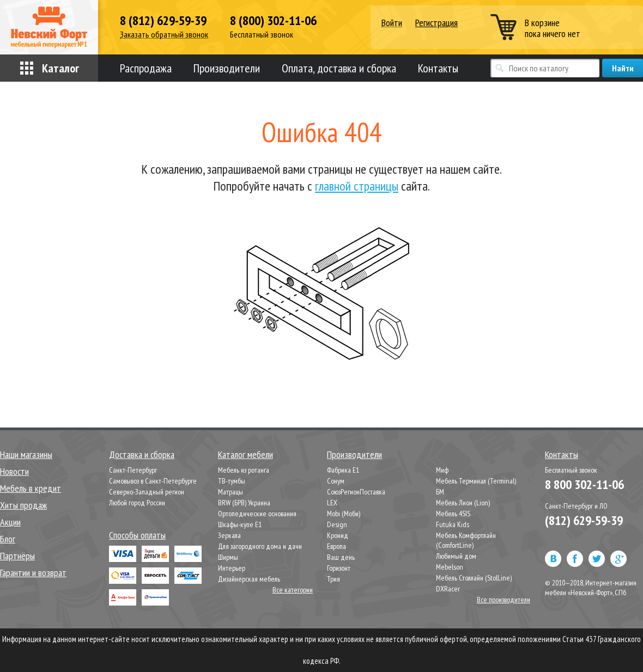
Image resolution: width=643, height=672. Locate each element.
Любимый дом (456, 556)
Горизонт (339, 568)
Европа (336, 546)
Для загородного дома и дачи (260, 546)
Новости (14, 471)
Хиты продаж (23, 505)
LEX (332, 503)
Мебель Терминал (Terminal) (476, 481)
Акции (10, 522)
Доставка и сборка (142, 454)
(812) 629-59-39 (584, 520)
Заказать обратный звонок (164, 35)
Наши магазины (26, 454)
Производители (227, 68)
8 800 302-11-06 (584, 484)
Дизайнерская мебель (249, 579)
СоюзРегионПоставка (356, 492)
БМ (440, 492)
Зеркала (229, 535)
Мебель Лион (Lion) (463, 503)
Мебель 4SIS (453, 514)
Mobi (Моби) (344, 514)
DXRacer (448, 589)
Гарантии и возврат (33, 573)
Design (337, 524)
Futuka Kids (453, 524)
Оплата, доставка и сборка (339, 68)
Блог (8, 539)
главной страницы (357, 186)
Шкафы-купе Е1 (240, 524)
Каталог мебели (245, 454)
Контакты (438, 68)
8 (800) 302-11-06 (273, 21)
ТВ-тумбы (232, 481)
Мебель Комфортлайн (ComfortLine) (466, 540)
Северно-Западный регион (147, 492)
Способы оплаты (137, 535)
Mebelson (450, 567)
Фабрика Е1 (343, 470)
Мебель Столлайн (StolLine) (474, 578)
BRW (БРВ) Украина (244, 503)
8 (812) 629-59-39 (163, 21)
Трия (333, 579)
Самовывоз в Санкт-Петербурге (153, 481)
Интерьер (232, 568)
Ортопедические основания (257, 514)
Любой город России (137, 503)
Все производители (504, 600)
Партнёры (17, 556)
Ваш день (341, 557)
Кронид (338, 535)
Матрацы (230, 492)
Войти (392, 23)
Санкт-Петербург (133, 470)
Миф (442, 470)
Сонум (336, 481)
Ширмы (228, 557)
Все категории (293, 590)
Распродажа (146, 68)
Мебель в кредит (31, 488)
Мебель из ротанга (244, 470)
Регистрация (436, 23)
